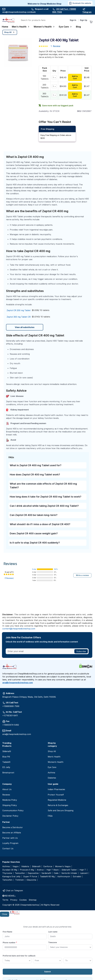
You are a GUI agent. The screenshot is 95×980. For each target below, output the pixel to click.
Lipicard (84, 873)
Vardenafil (46, 873)
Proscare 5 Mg (27, 870)
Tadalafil (6, 762)
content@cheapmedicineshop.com (19, 629)
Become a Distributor (13, 827)
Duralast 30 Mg (10, 870)
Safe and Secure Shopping (61, 810)
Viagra (15, 866)
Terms (5, 900)
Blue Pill (6, 757)
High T (83, 870)
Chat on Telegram (14, 891)
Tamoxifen (20, 873)
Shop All (52, 751)
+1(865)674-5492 (11, 725)
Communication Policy (13, 810)
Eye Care (52, 767)
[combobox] (43, 20)
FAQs (50, 816)
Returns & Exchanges (58, 805)
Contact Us (8, 849)
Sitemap (33, 900)
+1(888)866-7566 (11, 706)
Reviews (10, 564)
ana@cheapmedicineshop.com (18, 683)
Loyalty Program (10, 843)
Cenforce (48, 866)
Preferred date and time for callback (19, 956)
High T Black (53, 870)
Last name (53, 932)
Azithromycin (64, 877)
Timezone (53, 942)
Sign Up (84, 20)
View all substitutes (25, 327)
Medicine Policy (10, 800)
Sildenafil (7, 751)
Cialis (56, 873)
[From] (47, 960)
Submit (48, 972)
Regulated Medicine (57, 800)
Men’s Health (54, 757)
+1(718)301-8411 (10, 716)
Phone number (10, 942)
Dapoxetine (33, 873)
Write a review (82, 575)
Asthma (51, 773)
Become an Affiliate (12, 833)
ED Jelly (6, 767)
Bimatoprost (8, 773)
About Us (7, 789)
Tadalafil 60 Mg (47, 877)
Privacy (14, 900)
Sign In (73, 20)
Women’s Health (56, 762)
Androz (40, 870)
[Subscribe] (81, 651)
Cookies (23, 900)
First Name (7, 932)
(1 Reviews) (9, 578)
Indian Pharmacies (56, 789)
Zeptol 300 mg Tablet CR (19, 317)
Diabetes (52, 778)
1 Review (56, 46)
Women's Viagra (63, 866)
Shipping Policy (10, 805)
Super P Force (30, 877)
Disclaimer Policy (10, 816)
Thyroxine (7, 873)
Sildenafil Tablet (69, 870)
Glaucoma (31, 880)
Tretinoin (19, 880)
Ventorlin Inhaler (69, 873)
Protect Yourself (56, 795)
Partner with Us (10, 838)
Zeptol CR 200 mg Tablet (19, 310)
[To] (78, 960)
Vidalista (25, 866)
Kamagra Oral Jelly (11, 877)
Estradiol (77, 877)
